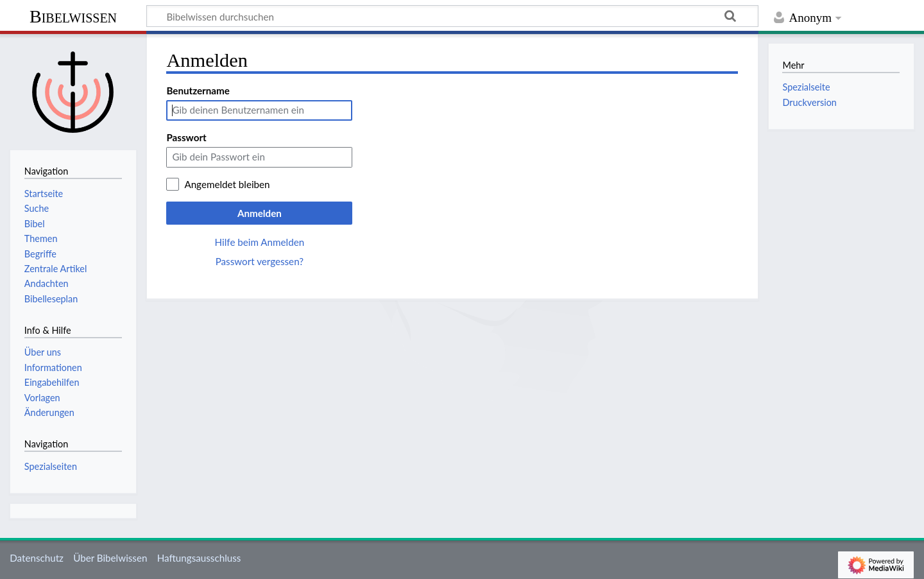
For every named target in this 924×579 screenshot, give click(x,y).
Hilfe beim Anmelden (260, 242)
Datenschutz (37, 558)
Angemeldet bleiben (227, 184)
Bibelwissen (73, 16)
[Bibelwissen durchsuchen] (452, 16)
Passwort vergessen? (260, 261)
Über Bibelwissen (110, 558)
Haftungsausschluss (199, 558)
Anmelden (260, 213)
